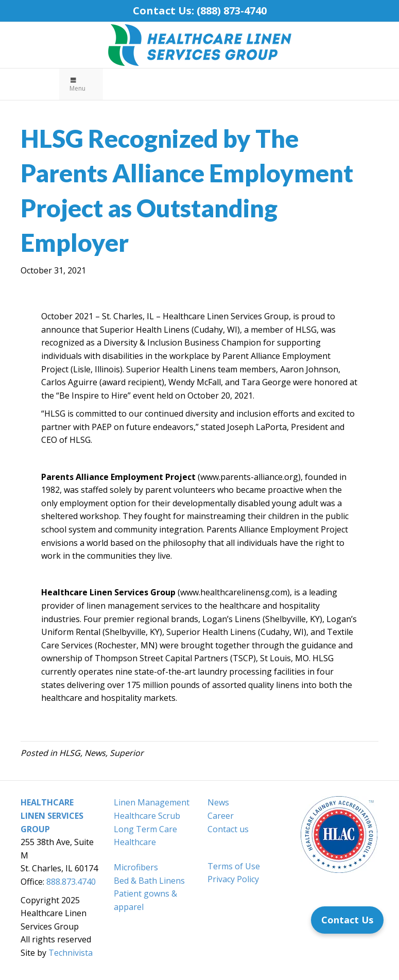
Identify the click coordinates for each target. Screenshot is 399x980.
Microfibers (136, 867)
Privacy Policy (233, 879)
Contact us (228, 829)
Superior (127, 753)
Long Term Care (145, 829)
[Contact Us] (347, 920)
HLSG (70, 753)
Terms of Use (234, 866)
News (95, 753)
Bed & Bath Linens (149, 881)
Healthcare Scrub (147, 816)
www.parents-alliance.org (249, 477)
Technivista (71, 953)
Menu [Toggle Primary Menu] (77, 85)
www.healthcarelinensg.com (234, 592)
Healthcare (135, 842)
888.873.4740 (71, 882)
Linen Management (152, 802)
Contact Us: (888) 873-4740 (200, 11)
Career (221, 816)
